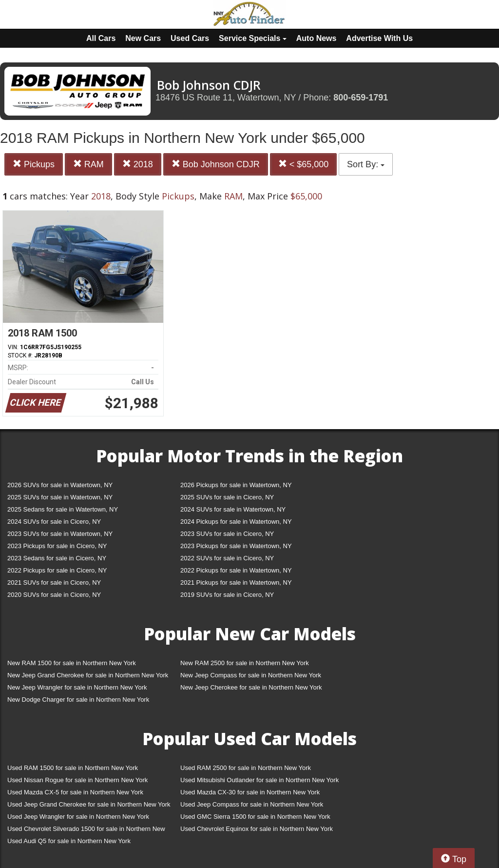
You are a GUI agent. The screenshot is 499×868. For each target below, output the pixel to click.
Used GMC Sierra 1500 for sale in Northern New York (255, 817)
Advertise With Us (379, 38)
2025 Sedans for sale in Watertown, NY (63, 509)
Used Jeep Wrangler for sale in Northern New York (78, 817)
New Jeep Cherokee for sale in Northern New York (251, 687)
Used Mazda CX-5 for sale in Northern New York (75, 792)
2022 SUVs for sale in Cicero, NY (227, 558)
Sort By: (366, 164)
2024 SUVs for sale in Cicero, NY (54, 522)
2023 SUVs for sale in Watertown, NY (60, 534)
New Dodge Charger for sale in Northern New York (78, 700)
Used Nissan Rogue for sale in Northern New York (77, 780)
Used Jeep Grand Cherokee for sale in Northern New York (89, 804)
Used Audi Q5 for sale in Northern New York (69, 841)
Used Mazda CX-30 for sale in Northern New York (250, 792)
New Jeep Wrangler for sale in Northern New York (77, 687)
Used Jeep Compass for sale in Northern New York (252, 804)
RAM (88, 164)
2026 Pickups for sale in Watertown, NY (236, 485)
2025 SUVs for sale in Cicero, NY (227, 497)
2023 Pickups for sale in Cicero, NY (57, 546)
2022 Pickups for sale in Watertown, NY (236, 570)
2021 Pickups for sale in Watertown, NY (236, 582)
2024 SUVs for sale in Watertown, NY (233, 509)
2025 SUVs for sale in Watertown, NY (60, 497)
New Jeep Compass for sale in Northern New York (251, 675)
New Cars (143, 38)
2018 (138, 164)
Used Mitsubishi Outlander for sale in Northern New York (259, 780)
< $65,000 (304, 164)
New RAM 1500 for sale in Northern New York (72, 663)
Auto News (317, 38)
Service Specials (253, 38)
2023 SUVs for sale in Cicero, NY (227, 534)
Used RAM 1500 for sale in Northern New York (73, 768)
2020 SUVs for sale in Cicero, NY (54, 595)
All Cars (101, 38)
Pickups (34, 164)
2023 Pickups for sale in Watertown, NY (236, 546)
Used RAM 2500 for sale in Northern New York (246, 768)
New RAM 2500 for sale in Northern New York (245, 663)
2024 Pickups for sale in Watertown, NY (236, 522)
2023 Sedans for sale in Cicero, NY (57, 558)
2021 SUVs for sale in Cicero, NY (54, 582)
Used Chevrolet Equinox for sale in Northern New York (257, 829)
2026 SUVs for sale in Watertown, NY (60, 485)
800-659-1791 (361, 98)
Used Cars (190, 38)
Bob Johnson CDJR (216, 164)
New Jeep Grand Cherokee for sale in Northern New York (88, 675)
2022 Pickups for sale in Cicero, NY (57, 570)
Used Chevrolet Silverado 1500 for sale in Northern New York (86, 831)
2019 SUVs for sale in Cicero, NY (227, 595)
